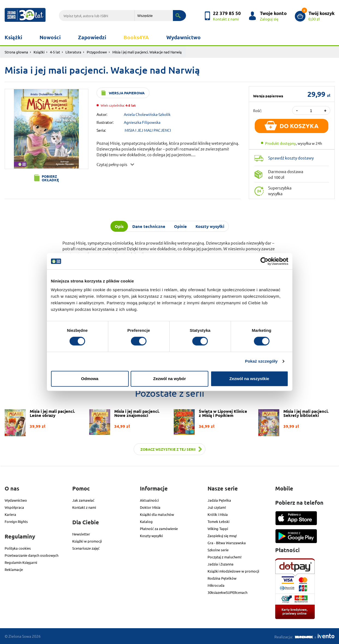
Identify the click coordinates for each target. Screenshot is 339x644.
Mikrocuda (216, 585)
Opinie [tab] (180, 226)
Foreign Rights (16, 521)
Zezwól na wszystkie (249, 379)
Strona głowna (16, 52)
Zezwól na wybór (169, 379)
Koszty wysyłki (151, 536)
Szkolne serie (218, 550)
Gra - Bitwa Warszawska (227, 543)
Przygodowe (97, 52)
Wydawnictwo (184, 37)
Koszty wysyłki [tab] (210, 226)
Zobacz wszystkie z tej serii (168, 449)
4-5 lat (55, 52)
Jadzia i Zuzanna (220, 564)
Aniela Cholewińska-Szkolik (147, 114)
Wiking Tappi (218, 529)
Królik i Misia (218, 514)
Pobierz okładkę (50, 178)
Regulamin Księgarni (21, 562)
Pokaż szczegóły (261, 361)
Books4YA (136, 37)
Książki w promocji (87, 541)
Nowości (50, 37)
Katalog (146, 521)
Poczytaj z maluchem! (225, 557)
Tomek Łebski (218, 521)
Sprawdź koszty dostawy (291, 158)
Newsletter (81, 534)
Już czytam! (217, 507)
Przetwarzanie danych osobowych (31, 555)
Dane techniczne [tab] (149, 226)
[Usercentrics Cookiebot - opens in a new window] (264, 261)
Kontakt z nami (84, 507)
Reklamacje (14, 569)
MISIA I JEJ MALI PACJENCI (148, 130)
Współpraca (14, 507)
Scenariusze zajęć (86, 548)
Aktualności (149, 500)
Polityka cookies (18, 548)
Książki (13, 37)
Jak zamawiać (83, 500)
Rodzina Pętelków (222, 578)
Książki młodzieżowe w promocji (233, 571)
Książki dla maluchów (157, 514)
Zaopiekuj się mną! (222, 536)
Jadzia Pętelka (219, 500)
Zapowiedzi (92, 37)
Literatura (73, 52)
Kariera (10, 514)
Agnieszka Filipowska (142, 122)
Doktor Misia (150, 507)
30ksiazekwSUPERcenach (227, 592)
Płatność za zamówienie (159, 529)
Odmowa (90, 379)
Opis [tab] (119, 226)
